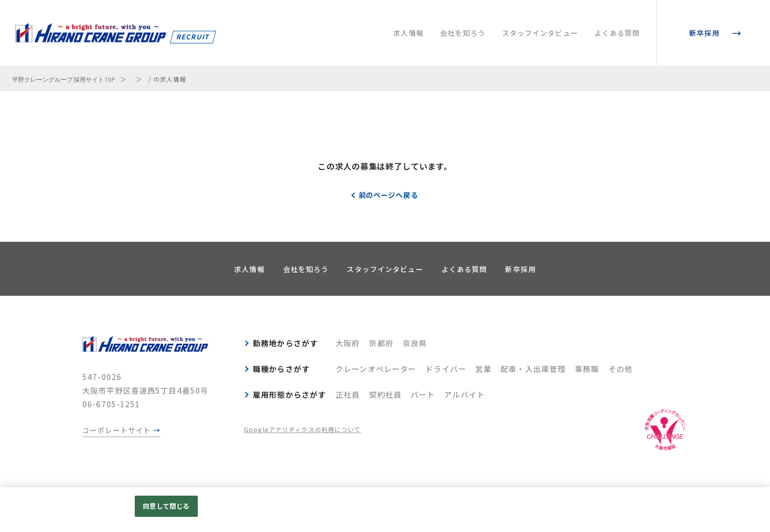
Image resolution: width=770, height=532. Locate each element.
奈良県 (415, 343)
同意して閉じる (166, 506)
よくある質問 (617, 33)
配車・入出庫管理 (533, 369)
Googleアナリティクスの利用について (302, 429)
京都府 (381, 343)
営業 (483, 369)
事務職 (587, 369)
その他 (621, 369)
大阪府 (348, 343)
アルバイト (464, 394)
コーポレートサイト (117, 430)
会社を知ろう (463, 33)
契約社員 (385, 394)
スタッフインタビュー (540, 33)
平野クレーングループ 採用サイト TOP (63, 79)
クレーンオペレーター (376, 369)
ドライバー (446, 369)
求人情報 (408, 33)
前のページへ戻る (389, 195)
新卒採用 (705, 33)
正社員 (348, 394)
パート (423, 394)
